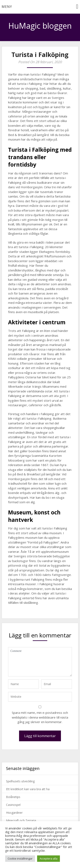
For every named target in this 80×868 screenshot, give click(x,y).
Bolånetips (13, 797)
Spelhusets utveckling (20, 781)
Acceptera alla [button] (48, 859)
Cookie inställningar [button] (20, 859)
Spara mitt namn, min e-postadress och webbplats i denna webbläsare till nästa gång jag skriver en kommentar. (40, 717)
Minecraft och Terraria (21, 820)
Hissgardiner (14, 813)
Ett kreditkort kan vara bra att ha (28, 789)
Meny (7, 7)
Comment (40, 662)
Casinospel (13, 805)
